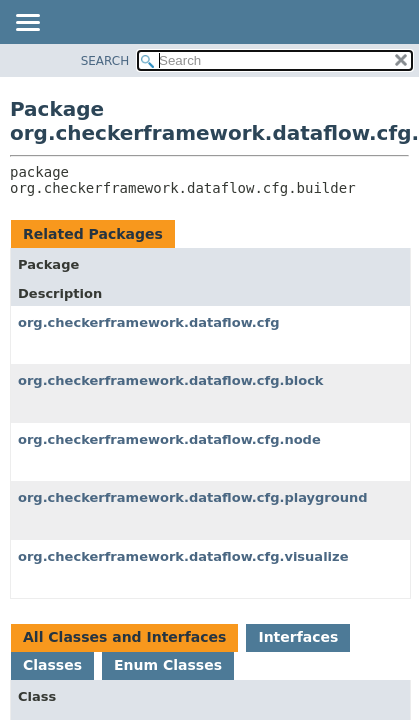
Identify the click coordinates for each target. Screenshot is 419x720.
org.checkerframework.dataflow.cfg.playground (193, 497)
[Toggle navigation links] (27, 24)
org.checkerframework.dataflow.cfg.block (171, 380)
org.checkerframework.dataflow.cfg (148, 322)
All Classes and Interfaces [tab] (124, 637)
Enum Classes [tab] (168, 665)
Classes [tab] (52, 665)
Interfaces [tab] (298, 637)
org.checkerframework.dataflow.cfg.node (169, 439)
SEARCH (105, 61)
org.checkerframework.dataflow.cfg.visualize (183, 556)
